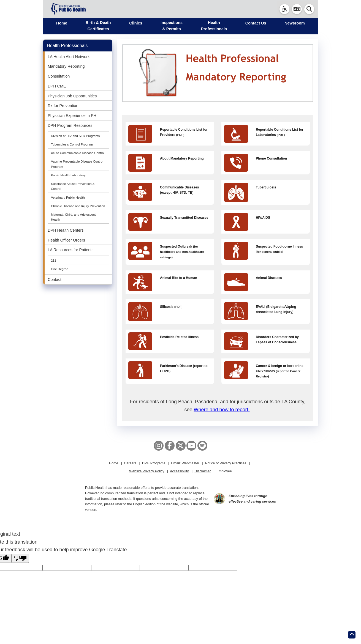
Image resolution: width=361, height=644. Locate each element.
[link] (284, 9)
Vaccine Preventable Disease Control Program (77, 164)
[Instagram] (159, 446)
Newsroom (295, 23)
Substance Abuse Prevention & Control (73, 186)
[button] (297, 9)
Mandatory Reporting (66, 66)
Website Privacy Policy (147, 471)
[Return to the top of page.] (352, 635)
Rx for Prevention (63, 106)
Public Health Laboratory (68, 175)
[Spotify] (202, 446)
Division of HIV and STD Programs (75, 136)
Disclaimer (203, 471)
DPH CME (57, 86)
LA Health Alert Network (69, 57)
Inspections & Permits (172, 26)
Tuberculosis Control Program (72, 144)
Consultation (59, 76)
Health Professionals (214, 26)
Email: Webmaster (185, 463)
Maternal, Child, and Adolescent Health (73, 217)
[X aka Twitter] (181, 446)
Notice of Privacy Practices (226, 463)
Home (62, 23)
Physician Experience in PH (72, 116)
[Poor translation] (20, 558)
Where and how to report (222, 410)
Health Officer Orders (66, 240)
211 (54, 261)
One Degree (60, 269)
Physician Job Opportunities (72, 96)
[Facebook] (170, 446)
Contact (55, 279)
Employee (224, 471)
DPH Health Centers (66, 230)
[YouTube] (191, 446)
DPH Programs (154, 463)
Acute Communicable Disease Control (78, 153)
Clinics (136, 23)
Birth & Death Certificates (98, 26)
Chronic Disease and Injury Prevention (78, 206)
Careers (130, 463)
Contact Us (256, 23)
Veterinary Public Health (68, 198)
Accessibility (179, 471)
